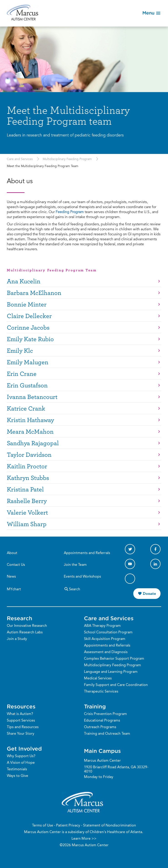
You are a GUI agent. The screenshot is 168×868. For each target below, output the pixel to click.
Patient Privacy (68, 826)
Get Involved (24, 749)
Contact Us (16, 565)
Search (72, 589)
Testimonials (17, 769)
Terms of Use (43, 826)
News (11, 577)
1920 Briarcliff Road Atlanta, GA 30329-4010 (116, 770)
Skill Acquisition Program (105, 639)
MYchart (14, 589)
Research (20, 618)
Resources (21, 706)
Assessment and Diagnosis (106, 652)
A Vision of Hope (21, 763)
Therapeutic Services (101, 692)
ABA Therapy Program (102, 626)
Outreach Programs (100, 727)
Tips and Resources (23, 727)
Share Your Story (21, 734)
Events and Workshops (82, 577)
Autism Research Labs (25, 632)
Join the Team (75, 565)
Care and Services (20, 159)
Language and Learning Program (111, 672)
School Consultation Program (108, 632)
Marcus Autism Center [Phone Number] (102, 761)
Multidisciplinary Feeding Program (67, 159)
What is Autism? (20, 714)
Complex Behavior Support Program (114, 659)
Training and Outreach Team (107, 734)
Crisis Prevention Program (105, 714)
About (12, 553)
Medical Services (98, 678)
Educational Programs (102, 721)
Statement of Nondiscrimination (110, 826)
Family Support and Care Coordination (116, 685)
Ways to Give (17, 776)
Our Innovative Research (27, 626)
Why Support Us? (21, 756)
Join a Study (17, 639)
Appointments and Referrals (87, 553)
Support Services (21, 721)
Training (95, 706)
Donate (149, 593)
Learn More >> (84, 839)
